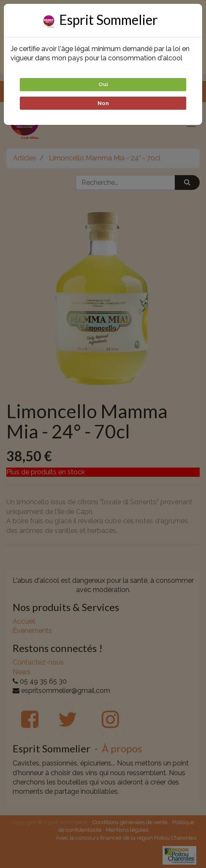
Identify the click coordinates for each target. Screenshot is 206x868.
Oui (103, 84)
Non (103, 103)
